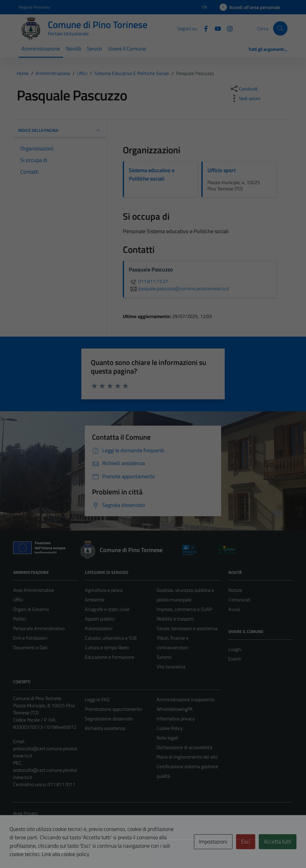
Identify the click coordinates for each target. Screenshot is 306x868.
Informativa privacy (176, 719)
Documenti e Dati (30, 647)
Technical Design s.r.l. (54, 851)
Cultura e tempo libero (107, 647)
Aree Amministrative (34, 590)
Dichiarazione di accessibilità (184, 747)
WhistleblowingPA (175, 709)
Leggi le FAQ (97, 699)
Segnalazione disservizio (109, 719)
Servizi (94, 49)
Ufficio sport (222, 170)
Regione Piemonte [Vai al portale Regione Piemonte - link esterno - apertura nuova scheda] (34, 7)
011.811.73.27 (148, 281)
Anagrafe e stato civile (107, 609)
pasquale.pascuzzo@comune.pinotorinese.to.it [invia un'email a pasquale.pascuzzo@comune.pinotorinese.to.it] (179, 288)
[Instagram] (227, 28)
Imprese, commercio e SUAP (184, 609)
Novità (74, 49)
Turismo (164, 657)
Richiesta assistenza (105, 728)
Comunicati (239, 600)
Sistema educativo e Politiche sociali (152, 174)
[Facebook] (204, 28)
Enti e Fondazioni (30, 638)
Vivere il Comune (127, 49)
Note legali (167, 738)
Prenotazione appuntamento (113, 709)
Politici (20, 619)
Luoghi (235, 649)
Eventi (235, 659)
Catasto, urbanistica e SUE (111, 638)
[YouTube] (215, 28)
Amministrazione (41, 49)
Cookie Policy (170, 728)
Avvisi (234, 609)
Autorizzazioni (99, 628)
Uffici (18, 600)
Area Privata (25, 813)
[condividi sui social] (244, 89)
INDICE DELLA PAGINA (60, 130)
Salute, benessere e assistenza (187, 628)
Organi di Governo (31, 609)
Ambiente (95, 600)
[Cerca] (280, 28)
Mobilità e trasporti (175, 619)
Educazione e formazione (110, 657)
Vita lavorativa (171, 667)
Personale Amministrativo (39, 628)
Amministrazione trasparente (186, 699)
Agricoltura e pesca (104, 590)
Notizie (235, 590)
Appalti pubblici (100, 619)
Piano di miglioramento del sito (187, 757)
